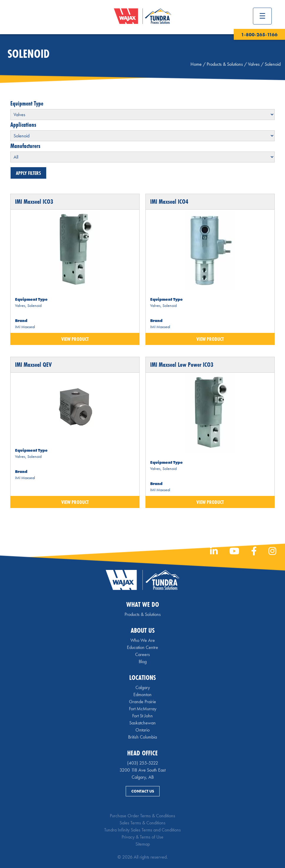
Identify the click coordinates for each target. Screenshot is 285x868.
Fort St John (142, 716)
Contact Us (143, 791)
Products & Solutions (225, 64)
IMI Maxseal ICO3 (34, 202)
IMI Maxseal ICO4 (169, 202)
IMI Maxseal (25, 327)
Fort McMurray (143, 709)
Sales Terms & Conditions (142, 823)
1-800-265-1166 (259, 35)
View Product (75, 339)
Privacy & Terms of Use (142, 837)
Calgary (143, 687)
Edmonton (142, 694)
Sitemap (143, 844)
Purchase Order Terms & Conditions (142, 816)
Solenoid (34, 305)
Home (196, 64)
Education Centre (142, 647)
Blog (143, 661)
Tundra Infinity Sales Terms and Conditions (142, 830)
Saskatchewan (142, 723)
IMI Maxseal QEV (33, 365)
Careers (142, 654)
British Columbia (142, 737)
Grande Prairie (142, 702)
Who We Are (143, 640)
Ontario (142, 730)
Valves (254, 64)
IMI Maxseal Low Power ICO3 (182, 365)
